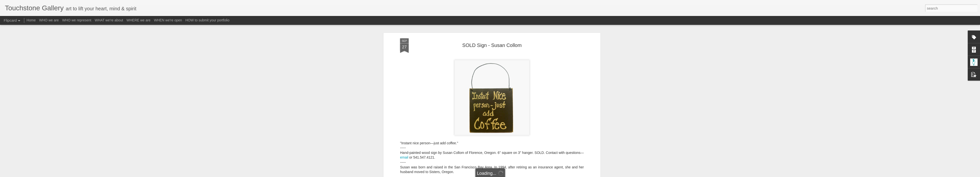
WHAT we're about (109, 20)
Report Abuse (520, 174)
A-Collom (435, 164)
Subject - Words (556, 164)
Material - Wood (530, 164)
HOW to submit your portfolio (208, 20)
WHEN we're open (168, 20)
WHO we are (49, 20)
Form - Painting (455, 164)
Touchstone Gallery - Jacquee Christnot (517, 157)
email (404, 102)
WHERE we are (138, 20)
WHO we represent (77, 20)
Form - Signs (479, 164)
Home (31, 20)
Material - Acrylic (503, 164)
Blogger (505, 174)
